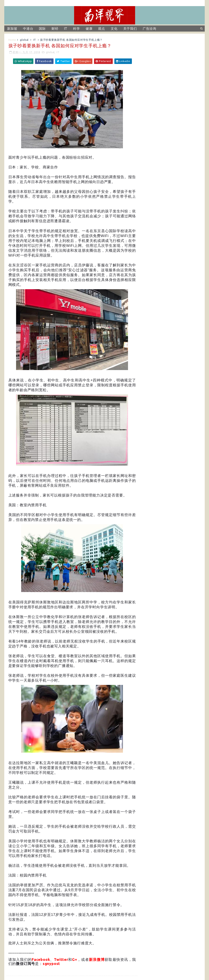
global (24, 40)
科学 (77, 29)
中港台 (28, 29)
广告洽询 (149, 29)
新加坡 (12, 29)
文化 (114, 29)
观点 (102, 29)
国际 (42, 29)
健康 (89, 29)
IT (66, 29)
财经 (55, 29)
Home (12, 40)
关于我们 (130, 29)
